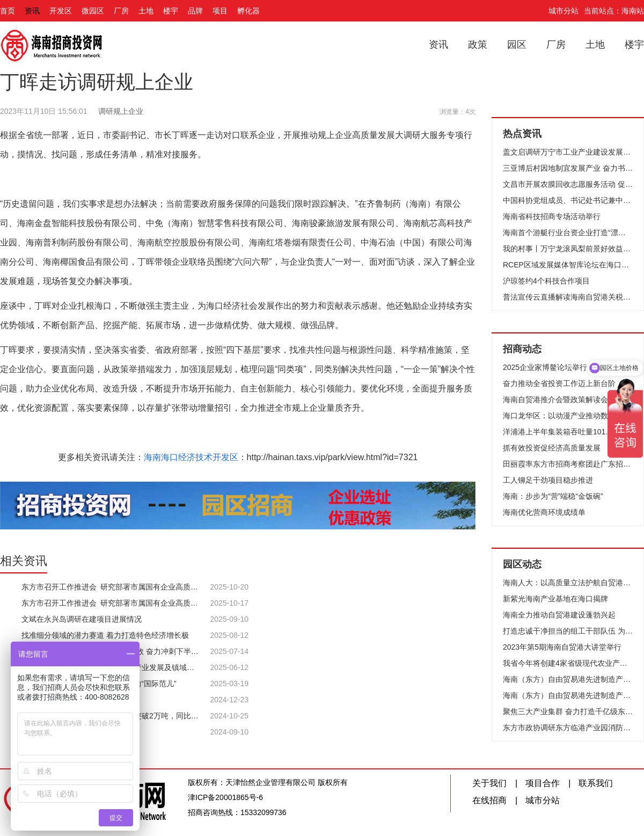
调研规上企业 (121, 111)
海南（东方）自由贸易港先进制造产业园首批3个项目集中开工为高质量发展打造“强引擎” (568, 679)
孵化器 (248, 11)
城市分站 (563, 11)
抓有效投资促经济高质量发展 (552, 448)
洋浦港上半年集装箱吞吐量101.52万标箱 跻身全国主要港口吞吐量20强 (568, 432)
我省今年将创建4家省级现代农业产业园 (568, 663)
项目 (220, 11)
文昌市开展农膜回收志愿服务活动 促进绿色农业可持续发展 (568, 184)
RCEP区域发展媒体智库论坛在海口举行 (568, 265)
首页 (8, 11)
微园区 (93, 11)
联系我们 (596, 783)
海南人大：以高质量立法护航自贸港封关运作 (568, 583)
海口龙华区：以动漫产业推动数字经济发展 (568, 416)
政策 (478, 45)
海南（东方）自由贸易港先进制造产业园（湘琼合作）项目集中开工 (568, 695)
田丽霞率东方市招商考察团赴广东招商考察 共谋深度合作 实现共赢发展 (568, 464)
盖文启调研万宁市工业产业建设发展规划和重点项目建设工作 (568, 152)
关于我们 (489, 783)
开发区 (61, 11)
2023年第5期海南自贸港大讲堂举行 (562, 647)
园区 (517, 45)
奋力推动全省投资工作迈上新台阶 (559, 383)
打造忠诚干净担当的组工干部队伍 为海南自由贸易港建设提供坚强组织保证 (568, 631)
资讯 (32, 11)
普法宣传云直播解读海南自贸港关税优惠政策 (568, 297)
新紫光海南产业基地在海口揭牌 (555, 599)
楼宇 (171, 11)
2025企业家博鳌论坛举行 (545, 367)
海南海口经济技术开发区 (191, 457)
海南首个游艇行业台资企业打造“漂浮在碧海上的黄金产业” (568, 232)
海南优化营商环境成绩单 (544, 512)
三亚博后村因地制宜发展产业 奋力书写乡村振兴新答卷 (568, 168)
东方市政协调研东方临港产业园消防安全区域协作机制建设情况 (568, 728)
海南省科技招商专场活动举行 (552, 216)
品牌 (195, 11)
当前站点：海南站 (614, 11)
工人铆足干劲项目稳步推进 (548, 480)
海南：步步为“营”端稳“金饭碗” (553, 496)
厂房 (121, 11)
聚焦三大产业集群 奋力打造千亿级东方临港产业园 (568, 711)
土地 (146, 11)
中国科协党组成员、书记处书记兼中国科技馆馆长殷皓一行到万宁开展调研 (568, 200)
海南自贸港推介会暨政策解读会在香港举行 (568, 399)
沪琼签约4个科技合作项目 (546, 281)
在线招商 (489, 800)
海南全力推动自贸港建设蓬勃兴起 (559, 615)
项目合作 (543, 783)
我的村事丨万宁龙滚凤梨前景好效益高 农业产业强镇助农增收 (568, 249)
